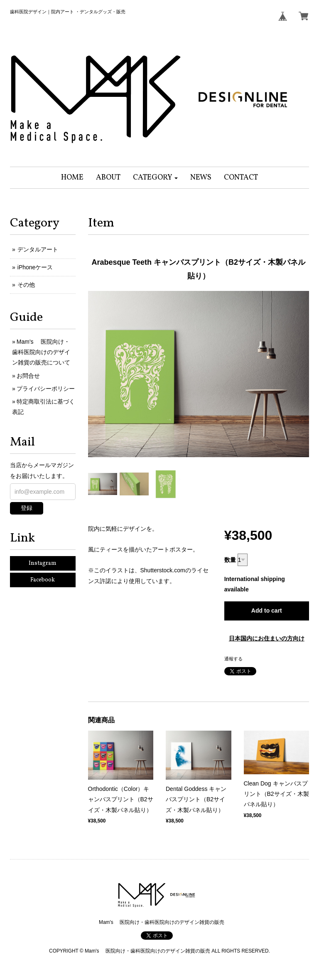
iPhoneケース (35, 267)
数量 (230, 560)
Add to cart (267, 611)
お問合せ (28, 376)
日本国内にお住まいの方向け (267, 638)
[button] (156, 178)
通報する (233, 659)
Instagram (43, 563)
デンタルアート (38, 249)
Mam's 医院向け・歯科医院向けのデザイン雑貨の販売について (41, 352)
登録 (27, 508)
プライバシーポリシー (46, 389)
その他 (26, 285)
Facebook (43, 580)
